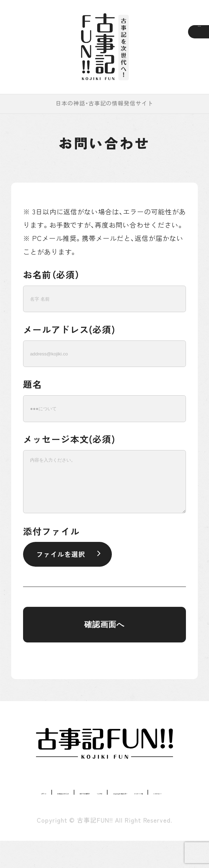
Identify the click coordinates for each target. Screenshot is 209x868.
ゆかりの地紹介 (152, 792)
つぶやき (64, 805)
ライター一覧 (81, 819)
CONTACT (126, 819)
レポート (41, 792)
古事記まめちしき (91, 792)
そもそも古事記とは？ (120, 805)
